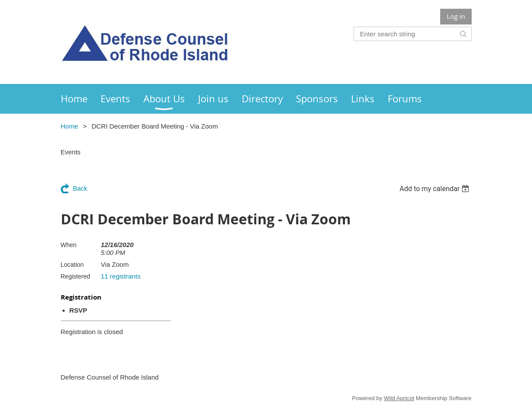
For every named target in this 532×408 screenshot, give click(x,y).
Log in (456, 16)
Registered (76, 276)
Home (70, 126)
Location (72, 265)
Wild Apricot (399, 398)
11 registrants (121, 276)
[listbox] (436, 189)
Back (80, 188)
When (69, 245)
